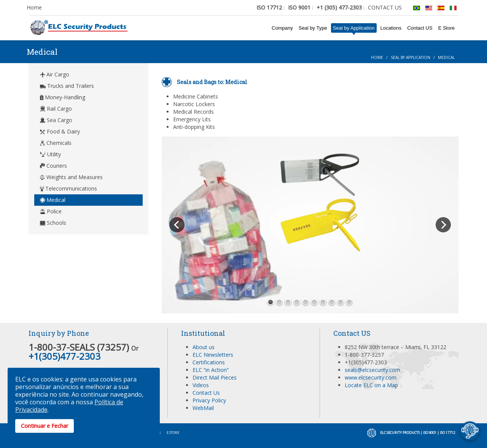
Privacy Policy (209, 400)
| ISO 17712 (446, 433)
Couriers (53, 166)
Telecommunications (68, 188)
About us (204, 347)
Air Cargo (55, 74)
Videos (201, 385)
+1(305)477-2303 (64, 356)
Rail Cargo (56, 109)
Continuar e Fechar (45, 426)
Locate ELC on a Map (371, 385)
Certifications (209, 362)
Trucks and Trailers (67, 86)
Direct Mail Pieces (215, 377)
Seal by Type (313, 28)
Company (282, 28)
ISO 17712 (269, 7)
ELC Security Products (400, 433)
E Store (446, 28)
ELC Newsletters (213, 355)
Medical (53, 200)
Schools (53, 223)
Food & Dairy (60, 131)
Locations (391, 28)
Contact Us (206, 393)
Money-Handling (63, 97)
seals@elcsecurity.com (372, 370)
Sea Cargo (56, 120)
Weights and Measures (71, 177)
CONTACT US (385, 7)
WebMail (203, 408)
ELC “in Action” (211, 370)
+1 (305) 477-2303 (339, 7)
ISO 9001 (299, 7)
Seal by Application (354, 28)
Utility (50, 154)
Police (51, 211)
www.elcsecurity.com (371, 377)
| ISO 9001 (428, 433)
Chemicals (56, 143)
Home (34, 7)
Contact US (420, 28)
